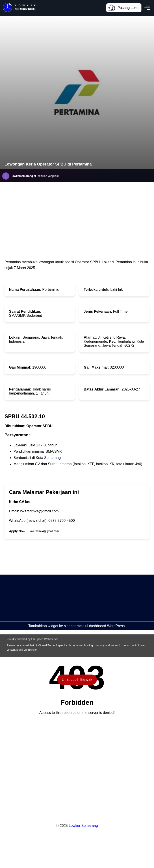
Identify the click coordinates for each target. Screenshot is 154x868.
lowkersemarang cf (24, 176)
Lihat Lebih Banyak (77, 680)
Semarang (52, 458)
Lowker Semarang (83, 826)
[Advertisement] (64, 606)
